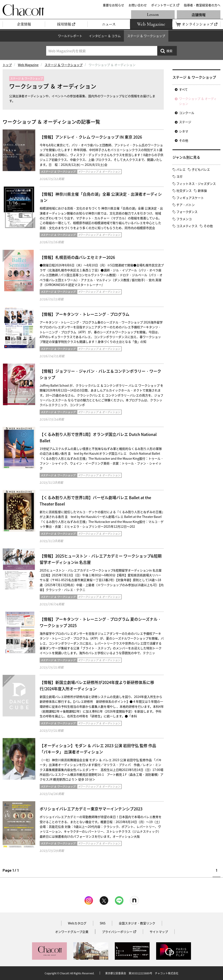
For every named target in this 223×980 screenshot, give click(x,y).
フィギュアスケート (190, 198)
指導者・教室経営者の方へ (202, 5)
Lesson (153, 15)
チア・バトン (186, 205)
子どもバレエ (201, 169)
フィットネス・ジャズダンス (196, 184)
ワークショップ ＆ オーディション (198, 101)
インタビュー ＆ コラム (105, 36)
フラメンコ (184, 219)
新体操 (202, 191)
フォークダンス (187, 212)
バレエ (181, 169)
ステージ (185, 122)
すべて (183, 89)
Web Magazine (28, 65)
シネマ (184, 131)
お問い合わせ (138, 5)
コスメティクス (187, 226)
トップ (7, 65)
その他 (184, 140)
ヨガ (179, 176)
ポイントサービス (163, 5)
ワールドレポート (70, 36)
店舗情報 (199, 15)
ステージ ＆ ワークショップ (146, 36)
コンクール (187, 113)
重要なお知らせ (113, 5)
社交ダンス (184, 191)
